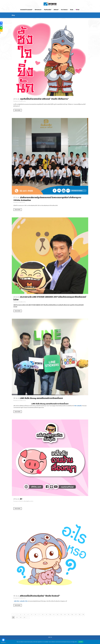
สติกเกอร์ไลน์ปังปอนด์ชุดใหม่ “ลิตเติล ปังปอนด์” (40, 596)
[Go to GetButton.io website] (3, 643)
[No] (98, 642)
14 (65, 614)
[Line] (1, 28)
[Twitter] (1, 25)
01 (21, 499)
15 (69, 614)
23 (24, 617)
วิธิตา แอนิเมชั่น (78, 406)
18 (80, 614)
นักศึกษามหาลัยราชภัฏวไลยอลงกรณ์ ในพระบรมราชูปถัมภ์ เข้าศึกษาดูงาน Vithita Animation (47, 199)
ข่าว (25, 101)
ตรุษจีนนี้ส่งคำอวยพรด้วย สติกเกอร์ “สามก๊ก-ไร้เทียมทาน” (44, 99)
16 (72, 614)
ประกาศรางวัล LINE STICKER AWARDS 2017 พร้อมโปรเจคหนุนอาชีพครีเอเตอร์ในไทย (50, 298)
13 (61, 614)
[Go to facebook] (3, 640)
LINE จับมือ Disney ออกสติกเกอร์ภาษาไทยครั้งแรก (41, 398)
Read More (18, 110)
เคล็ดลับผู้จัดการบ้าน (28, 501)
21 (17, 617)
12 (57, 614)
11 (54, 614)
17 (76, 614)
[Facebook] (1, 23)
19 (83, 614)
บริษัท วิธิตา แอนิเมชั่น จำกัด (21, 601)
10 (50, 614)
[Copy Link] (1, 30)
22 (21, 617)
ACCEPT (81, 642)
